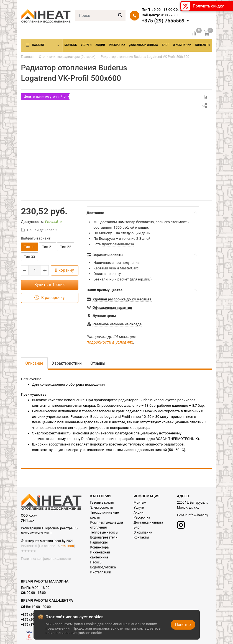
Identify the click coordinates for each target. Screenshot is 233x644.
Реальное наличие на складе (117, 324)
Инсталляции (101, 572)
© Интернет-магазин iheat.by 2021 (47, 541)
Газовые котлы (102, 503)
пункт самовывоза (118, 244)
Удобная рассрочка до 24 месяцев (122, 299)
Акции (100, 45)
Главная (27, 57)
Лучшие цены (104, 316)
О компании (182, 45)
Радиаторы (99, 542)
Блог (165, 45)
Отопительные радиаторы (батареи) (67, 57)
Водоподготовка (103, 567)
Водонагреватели (104, 537)
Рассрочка (117, 45)
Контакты (203, 45)
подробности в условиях (110, 342)
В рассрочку (49, 298)
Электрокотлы (102, 508)
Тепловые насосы (104, 532)
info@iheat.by (198, 515)
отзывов (67, 546)
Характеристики (67, 363)
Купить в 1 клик (50, 285)
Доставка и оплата (144, 45)
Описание (34, 363)
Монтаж (71, 45)
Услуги (86, 45)
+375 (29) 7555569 (163, 21)
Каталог (39, 45)
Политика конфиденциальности (46, 559)
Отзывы (98, 363)
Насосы (96, 562)
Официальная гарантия (112, 307)
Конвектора (100, 547)
